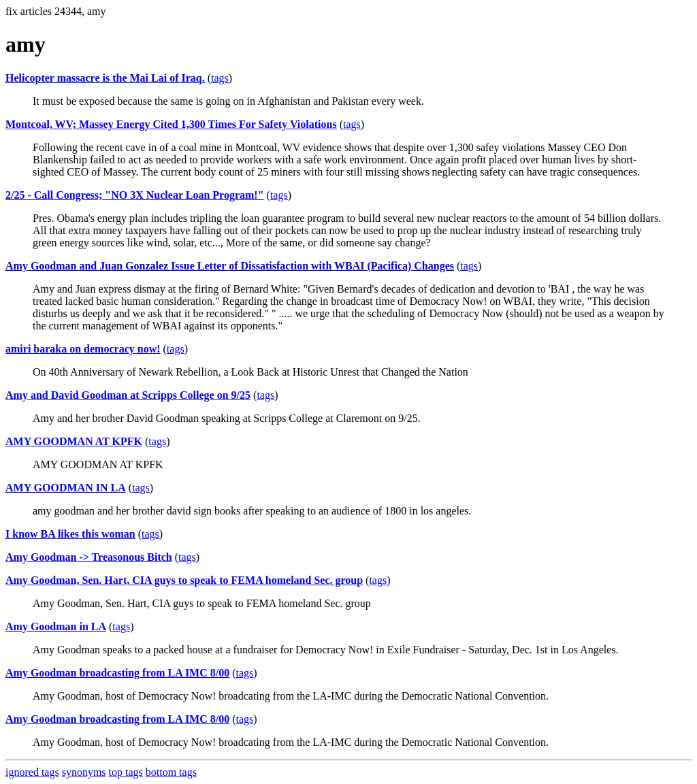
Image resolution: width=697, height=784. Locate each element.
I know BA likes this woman (70, 534)
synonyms (84, 772)
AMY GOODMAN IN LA (66, 488)
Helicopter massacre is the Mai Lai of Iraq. (105, 78)
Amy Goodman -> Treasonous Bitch (89, 557)
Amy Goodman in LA (56, 626)
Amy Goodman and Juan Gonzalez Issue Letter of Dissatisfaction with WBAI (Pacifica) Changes (230, 266)
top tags (126, 772)
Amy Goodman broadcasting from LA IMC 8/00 (117, 673)
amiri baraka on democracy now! (83, 349)
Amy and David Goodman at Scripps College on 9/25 (128, 395)
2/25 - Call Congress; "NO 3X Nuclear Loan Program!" (135, 195)
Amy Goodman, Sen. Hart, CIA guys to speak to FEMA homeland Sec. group (184, 580)
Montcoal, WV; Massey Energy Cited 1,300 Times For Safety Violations (171, 124)
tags (220, 78)
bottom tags (171, 772)
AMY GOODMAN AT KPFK (74, 441)
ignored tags (32, 772)
